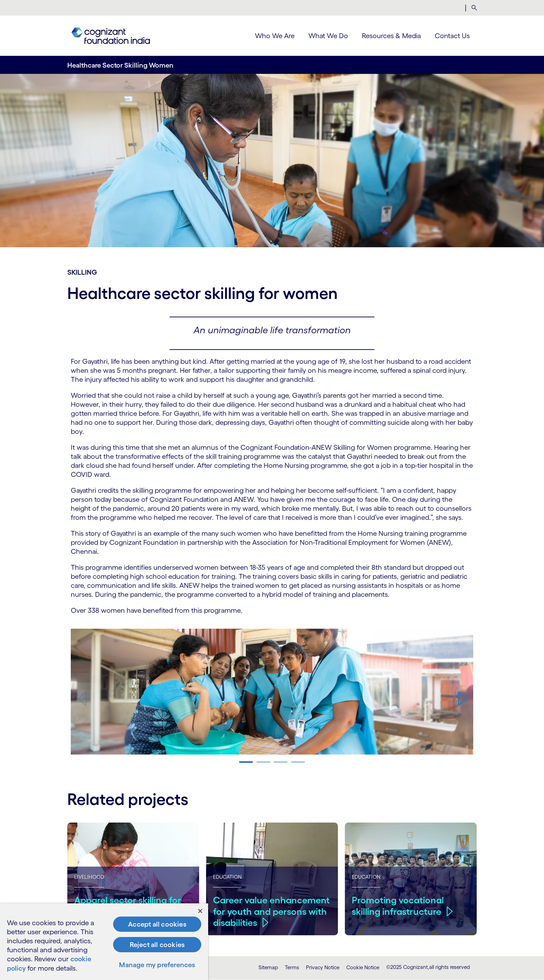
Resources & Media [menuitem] (391, 36)
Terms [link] (292, 967)
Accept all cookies (157, 925)
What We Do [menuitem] (328, 36)
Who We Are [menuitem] (275, 36)
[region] (104, 942)
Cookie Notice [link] (363, 967)
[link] (111, 36)
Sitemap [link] (268, 967)
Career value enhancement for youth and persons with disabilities (272, 911)
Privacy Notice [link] (323, 967)
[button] (462, 699)
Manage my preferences (157, 965)
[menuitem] (474, 8)
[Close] (200, 912)
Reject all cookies (157, 945)
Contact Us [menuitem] (452, 36)
